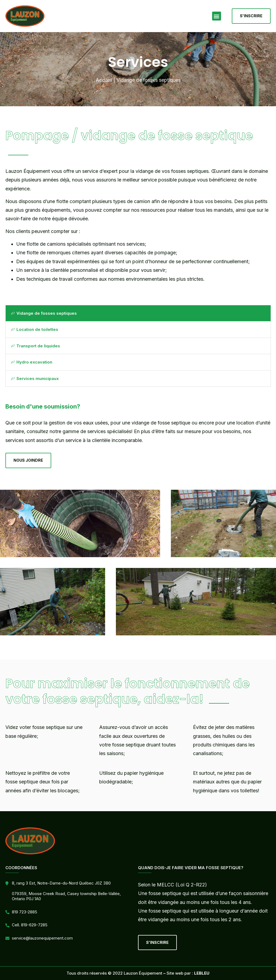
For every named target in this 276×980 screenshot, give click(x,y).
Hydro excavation (32, 362)
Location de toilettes (35, 329)
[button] (217, 16)
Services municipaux (35, 378)
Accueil (104, 80)
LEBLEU (202, 973)
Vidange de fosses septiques (44, 313)
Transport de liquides (36, 346)
